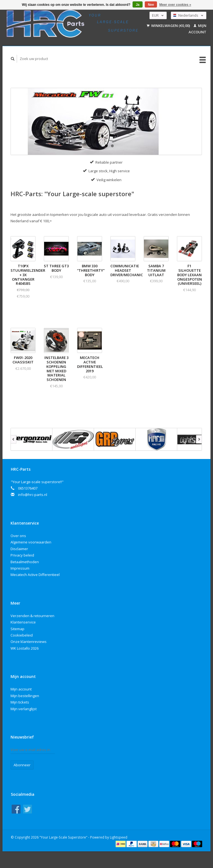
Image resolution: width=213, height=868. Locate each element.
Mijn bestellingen (25, 696)
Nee (151, 5)
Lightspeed (119, 837)
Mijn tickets (20, 702)
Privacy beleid (22, 555)
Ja (137, 5)
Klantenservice (23, 622)
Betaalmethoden (25, 562)
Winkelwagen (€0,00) (169, 26)
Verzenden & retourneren (32, 616)
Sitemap (17, 629)
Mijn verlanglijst (24, 709)
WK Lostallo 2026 (25, 648)
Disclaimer (19, 549)
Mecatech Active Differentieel (35, 575)
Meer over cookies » (175, 5)
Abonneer (22, 765)
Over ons (18, 536)
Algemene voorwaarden (31, 542)
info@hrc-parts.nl (33, 495)
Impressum (20, 568)
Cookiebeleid (22, 635)
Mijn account (21, 689)
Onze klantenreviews (29, 642)
